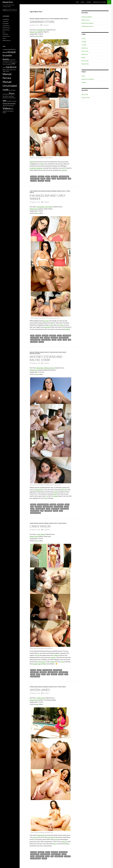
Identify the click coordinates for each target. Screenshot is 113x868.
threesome (34, 342)
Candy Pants (35, 672)
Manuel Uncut (8, 2)
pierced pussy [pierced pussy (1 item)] (6, 94)
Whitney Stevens (35, 354)
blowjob (34, 176)
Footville (84, 42)
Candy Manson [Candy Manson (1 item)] (12, 60)
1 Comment (46, 202)
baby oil (33, 504)
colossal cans (42, 662)
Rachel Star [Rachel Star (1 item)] (11, 96)
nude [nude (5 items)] (6, 90)
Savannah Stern (58, 19)
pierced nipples (40, 509)
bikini (42, 164)
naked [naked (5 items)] (13, 86)
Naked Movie (85, 64)
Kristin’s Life (85, 51)
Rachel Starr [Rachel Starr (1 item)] (5, 98)
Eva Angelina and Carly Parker (47, 197)
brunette (41, 176)
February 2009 (86, 98)
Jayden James (34, 687)
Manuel (32, 162)
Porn (51, 19)
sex (70, 179)
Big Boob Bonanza (43, 504)
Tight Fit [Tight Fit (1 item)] (5, 106)
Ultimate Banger (36, 858)
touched (67, 329)
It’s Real (84, 45)
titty (45, 664)
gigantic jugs (37, 664)
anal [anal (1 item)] (4, 49)
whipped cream (35, 676)
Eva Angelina (42, 191)
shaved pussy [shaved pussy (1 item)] (9, 101)
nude (49, 179)
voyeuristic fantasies (36, 168)
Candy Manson (47, 670)
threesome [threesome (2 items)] (12, 104)
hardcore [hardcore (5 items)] (11, 67)
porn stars (46, 321)
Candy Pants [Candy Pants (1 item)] (11, 62)
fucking (56, 492)
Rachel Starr (57, 352)
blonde (38, 336)
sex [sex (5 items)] (4, 100)
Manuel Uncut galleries (99, 2)
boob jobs (64, 490)
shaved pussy (59, 856)
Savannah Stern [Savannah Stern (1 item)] (12, 98)
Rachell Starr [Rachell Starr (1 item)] (6, 96)
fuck (46, 498)
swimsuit (54, 674)
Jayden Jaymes (35, 854)
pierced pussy (40, 856)
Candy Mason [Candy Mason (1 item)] (6, 62)
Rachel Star (55, 509)
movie (56, 839)
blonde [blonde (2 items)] (5, 52)
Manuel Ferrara (35, 19)
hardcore (55, 176)
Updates (89, 2)
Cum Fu (84, 38)
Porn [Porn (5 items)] (12, 93)
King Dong (84, 48)
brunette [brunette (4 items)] (7, 55)
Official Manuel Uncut (88, 26)
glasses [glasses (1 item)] (4, 68)
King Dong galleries (87, 17)
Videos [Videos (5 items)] (6, 108)
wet (61, 511)
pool (55, 844)
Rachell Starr (35, 511)
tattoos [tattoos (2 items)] (5, 104)
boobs (55, 494)
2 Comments (45, 25)
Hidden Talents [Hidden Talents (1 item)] (6, 70)
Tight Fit (41, 181)
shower (61, 325)
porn (37, 36)
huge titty (47, 327)
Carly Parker (34, 191)
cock (62, 662)
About (83, 2)
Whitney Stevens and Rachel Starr (46, 358)
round (63, 170)
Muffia (83, 57)
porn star (35, 837)
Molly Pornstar (86, 20)
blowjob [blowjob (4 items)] (12, 52)
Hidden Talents (64, 338)
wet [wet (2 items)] (12, 109)
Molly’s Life (85, 54)
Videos (66, 19)
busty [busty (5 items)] (6, 59)
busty (48, 176)
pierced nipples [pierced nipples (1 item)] (12, 90)
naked (43, 179)
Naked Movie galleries (88, 23)
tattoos (34, 181)
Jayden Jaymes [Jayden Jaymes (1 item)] (6, 71)
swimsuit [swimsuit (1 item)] (14, 101)
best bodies (50, 837)
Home (77, 2)
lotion (52, 325)
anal (32, 336)
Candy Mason (34, 523)
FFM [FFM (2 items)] (13, 64)
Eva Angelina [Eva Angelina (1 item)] (9, 64)
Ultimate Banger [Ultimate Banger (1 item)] (10, 106)
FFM (42, 338)
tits (66, 170)
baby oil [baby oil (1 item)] (6, 49)
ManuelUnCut (39, 490)
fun (68, 844)
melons (53, 657)
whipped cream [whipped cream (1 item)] (6, 111)
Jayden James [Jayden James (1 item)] (13, 70)
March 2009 (85, 94)
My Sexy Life (85, 61)
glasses (47, 338)
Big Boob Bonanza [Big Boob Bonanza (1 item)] (12, 49)
